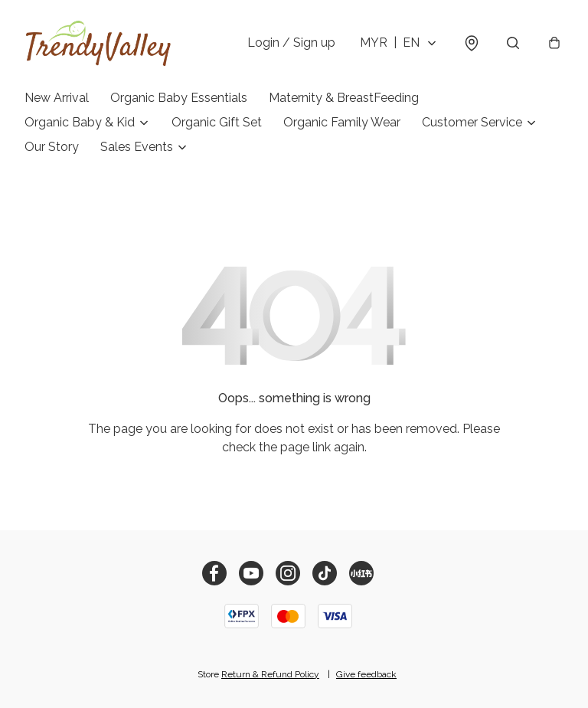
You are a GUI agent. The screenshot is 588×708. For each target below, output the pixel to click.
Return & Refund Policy (270, 674)
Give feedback (366, 674)
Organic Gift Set (217, 122)
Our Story (52, 147)
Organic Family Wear (342, 122)
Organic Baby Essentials (179, 98)
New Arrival (57, 98)
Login (291, 43)
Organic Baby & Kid (80, 122)
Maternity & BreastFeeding (344, 98)
